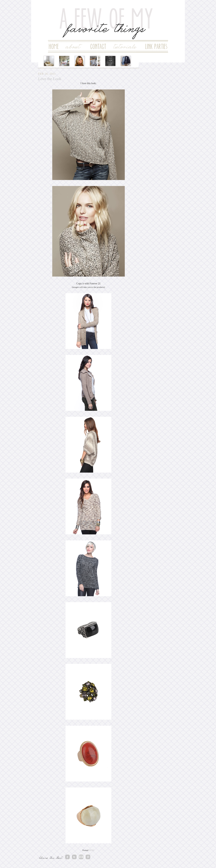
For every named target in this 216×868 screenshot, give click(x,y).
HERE (92, 850)
